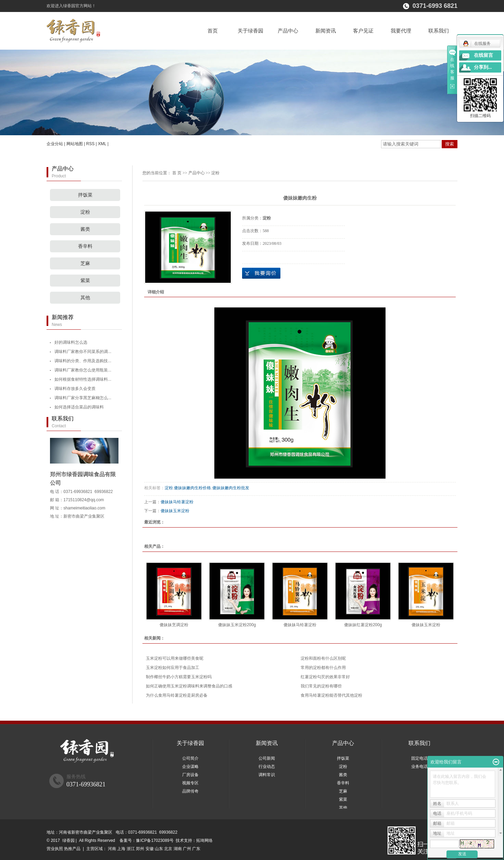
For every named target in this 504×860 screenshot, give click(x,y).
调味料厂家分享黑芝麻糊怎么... (83, 398)
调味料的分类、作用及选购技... (83, 361)
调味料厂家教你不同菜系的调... (83, 352)
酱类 (85, 229)
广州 (187, 849)
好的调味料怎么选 (71, 342)
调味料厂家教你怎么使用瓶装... (83, 370)
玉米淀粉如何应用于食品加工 (173, 668)
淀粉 (85, 212)
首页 (213, 31)
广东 (196, 849)
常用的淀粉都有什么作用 (323, 668)
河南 (112, 849)
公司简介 (190, 758)
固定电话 (419, 758)
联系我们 (439, 31)
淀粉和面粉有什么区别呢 (323, 658)
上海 (121, 849)
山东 (159, 849)
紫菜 (85, 281)
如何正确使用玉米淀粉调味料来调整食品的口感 (189, 686)
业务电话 (419, 767)
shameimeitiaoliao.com (84, 508)
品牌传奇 (190, 791)
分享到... (483, 67)
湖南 (178, 849)
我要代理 (401, 31)
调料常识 (267, 775)
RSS (91, 144)
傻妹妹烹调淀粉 (174, 625)
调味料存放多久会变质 (75, 389)
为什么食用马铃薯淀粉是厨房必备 (177, 695)
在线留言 (483, 55)
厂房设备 (190, 775)
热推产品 (72, 849)
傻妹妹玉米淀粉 (175, 511)
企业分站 (55, 144)
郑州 (140, 849)
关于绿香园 (250, 31)
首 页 (177, 173)
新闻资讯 (326, 31)
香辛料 (85, 246)
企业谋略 (190, 767)
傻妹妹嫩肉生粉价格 (192, 488)
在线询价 (261, 273)
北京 (168, 849)
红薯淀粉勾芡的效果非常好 (325, 677)
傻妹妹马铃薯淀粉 (177, 502)
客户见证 (363, 31)
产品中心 (288, 31)
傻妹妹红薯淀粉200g (363, 625)
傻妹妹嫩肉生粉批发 (231, 488)
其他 (85, 298)
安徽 (150, 849)
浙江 (131, 849)
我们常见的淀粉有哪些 (321, 686)
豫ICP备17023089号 (155, 840)
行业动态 (267, 767)
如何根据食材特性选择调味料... (83, 379)
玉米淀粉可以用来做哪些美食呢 (175, 658)
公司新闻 (267, 758)
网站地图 (75, 144)
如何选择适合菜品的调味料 (79, 407)
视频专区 (190, 783)
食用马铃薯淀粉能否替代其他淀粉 (331, 695)
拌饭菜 (85, 195)
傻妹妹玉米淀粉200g (237, 625)
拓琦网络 (204, 840)
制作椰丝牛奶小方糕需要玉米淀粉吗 (179, 677)
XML (102, 144)
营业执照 (55, 849)
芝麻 (85, 263)
